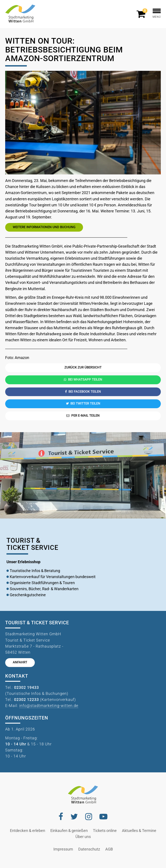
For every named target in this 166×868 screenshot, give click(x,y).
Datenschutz (89, 849)
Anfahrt (20, 662)
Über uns (83, 837)
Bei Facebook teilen (83, 392)
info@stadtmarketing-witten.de (49, 706)
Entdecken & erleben (28, 831)
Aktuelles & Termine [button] (139, 831)
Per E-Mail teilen (83, 416)
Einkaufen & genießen (69, 831)
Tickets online (105, 831)
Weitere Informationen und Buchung (44, 227)
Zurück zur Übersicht (83, 368)
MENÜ (157, 13)
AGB (109, 849)
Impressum (63, 849)
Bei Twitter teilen (83, 404)
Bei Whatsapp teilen (83, 380)
